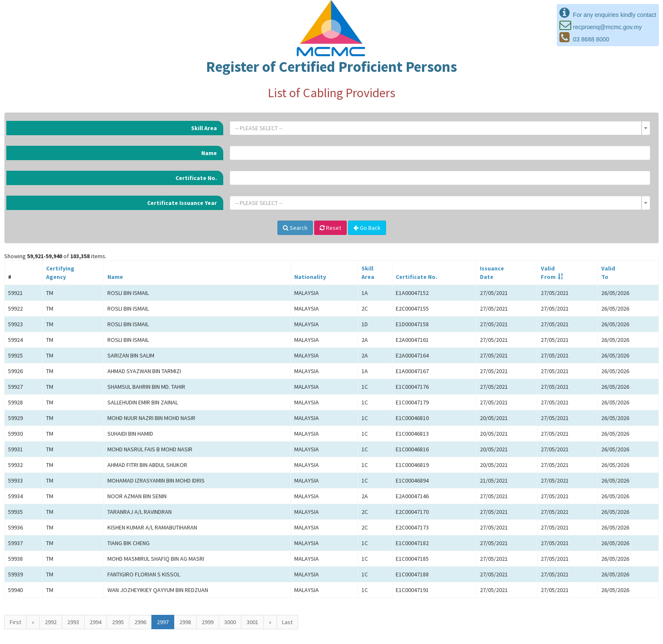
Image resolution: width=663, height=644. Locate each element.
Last (287, 622)
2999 (208, 622)
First (15, 622)
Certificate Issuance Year (182, 203)
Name (209, 153)
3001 (252, 622)
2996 (140, 622)
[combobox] (440, 128)
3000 (230, 622)
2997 (163, 622)
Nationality (310, 277)
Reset (330, 228)
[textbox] (437, 128)
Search (295, 228)
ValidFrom (548, 273)
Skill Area (204, 128)
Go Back (367, 228)
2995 (118, 622)
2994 (96, 622)
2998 (185, 622)
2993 (73, 622)
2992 (51, 622)
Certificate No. (196, 178)
